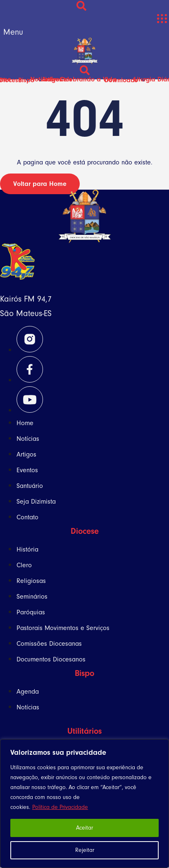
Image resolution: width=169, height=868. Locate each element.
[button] (162, 19)
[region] (84, 804)
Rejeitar (85, 850)
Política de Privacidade (60, 807)
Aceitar (84, 828)
